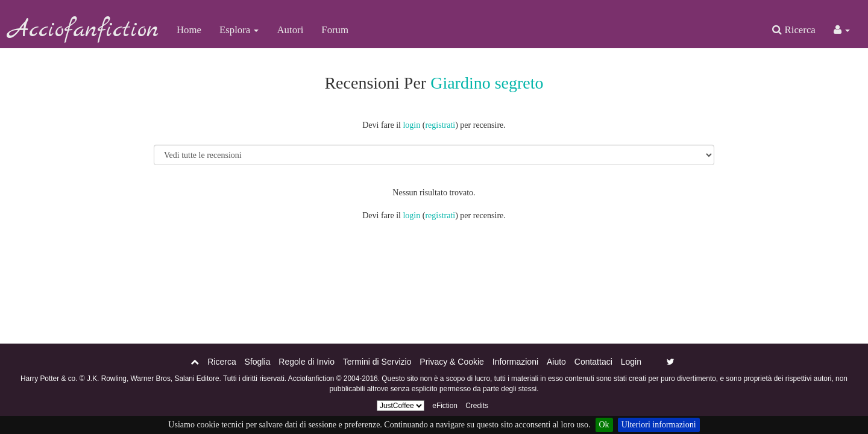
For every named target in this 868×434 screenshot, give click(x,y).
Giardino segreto (487, 83)
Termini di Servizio (377, 362)
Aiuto (556, 362)
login (411, 125)
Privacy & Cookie (452, 362)
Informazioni (515, 362)
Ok (604, 425)
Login (631, 362)
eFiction (445, 406)
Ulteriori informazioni (659, 425)
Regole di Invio (307, 362)
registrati (440, 125)
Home (189, 30)
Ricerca (794, 30)
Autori (290, 30)
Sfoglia (258, 362)
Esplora (239, 30)
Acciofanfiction (84, 30)
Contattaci (593, 362)
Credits (477, 406)
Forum (335, 30)
